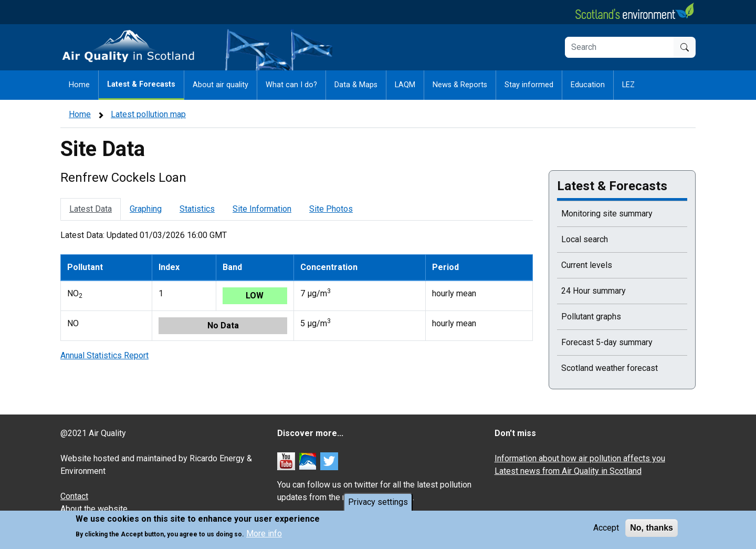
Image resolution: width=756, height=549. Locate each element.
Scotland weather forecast (610, 368)
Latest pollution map (148, 114)
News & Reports (460, 85)
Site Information (262, 209)
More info (264, 534)
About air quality (220, 85)
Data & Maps (356, 85)
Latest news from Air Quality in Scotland (568, 471)
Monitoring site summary (607, 214)
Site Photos (331, 209)
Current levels (587, 265)
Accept (606, 528)
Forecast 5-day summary (607, 342)
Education (588, 85)
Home (79, 85)
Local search (585, 239)
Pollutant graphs (591, 317)
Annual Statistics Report (104, 355)
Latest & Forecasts (141, 84)
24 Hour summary (594, 291)
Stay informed (529, 85)
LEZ (628, 85)
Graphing (146, 209)
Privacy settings (378, 502)
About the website (94, 509)
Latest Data (91, 209)
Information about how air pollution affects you (580, 458)
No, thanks (652, 528)
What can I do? (291, 85)
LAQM (405, 85)
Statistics (197, 209)
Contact (74, 496)
